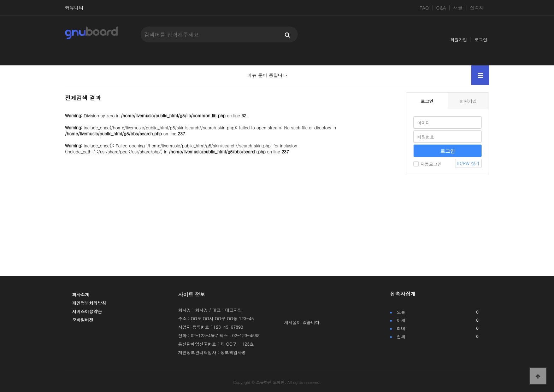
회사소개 (81, 294)
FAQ (424, 8)
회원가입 (459, 39)
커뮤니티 (74, 8)
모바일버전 (83, 320)
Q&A (441, 8)
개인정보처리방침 (89, 303)
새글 (458, 8)
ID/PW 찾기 (468, 163)
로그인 (481, 39)
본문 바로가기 (0, 0)
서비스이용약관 (87, 311)
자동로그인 (428, 164)
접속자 (477, 8)
